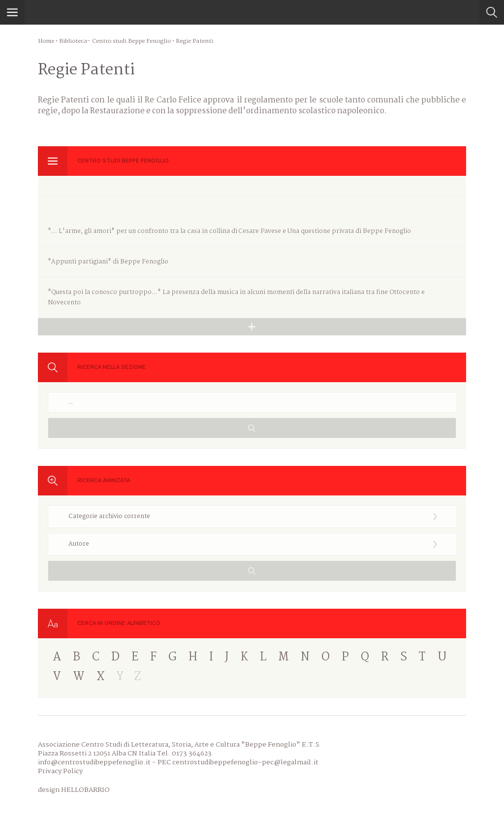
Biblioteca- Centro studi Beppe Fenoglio (115, 41)
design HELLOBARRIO (74, 790)
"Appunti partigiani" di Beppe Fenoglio (108, 262)
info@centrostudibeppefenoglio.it (94, 762)
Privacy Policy (60, 771)
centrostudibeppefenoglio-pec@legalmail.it (245, 762)
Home (46, 41)
